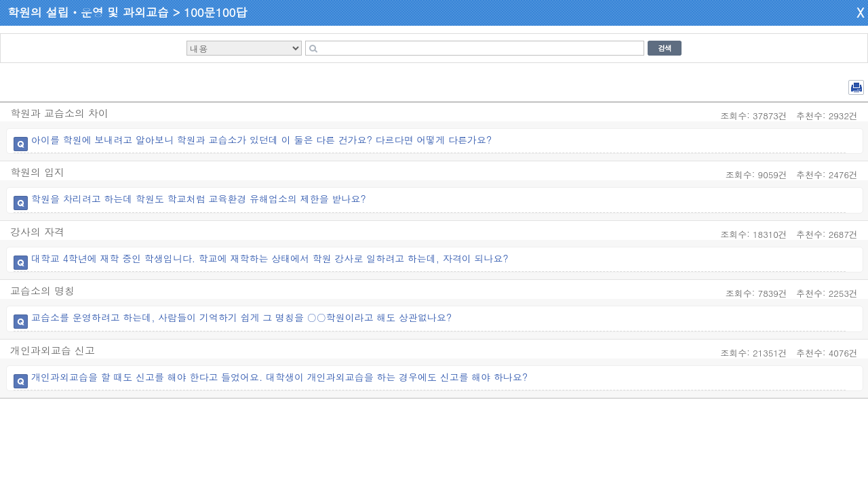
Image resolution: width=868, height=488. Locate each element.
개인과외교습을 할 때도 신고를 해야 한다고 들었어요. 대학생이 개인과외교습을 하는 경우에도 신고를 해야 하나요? (279, 377)
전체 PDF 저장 (856, 87)
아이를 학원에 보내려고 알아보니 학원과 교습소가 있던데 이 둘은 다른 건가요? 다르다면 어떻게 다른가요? (261, 140)
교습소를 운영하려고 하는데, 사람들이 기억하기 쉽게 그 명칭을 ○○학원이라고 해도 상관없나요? (241, 317)
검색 (665, 48)
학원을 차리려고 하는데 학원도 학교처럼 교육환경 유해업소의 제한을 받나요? (199, 199)
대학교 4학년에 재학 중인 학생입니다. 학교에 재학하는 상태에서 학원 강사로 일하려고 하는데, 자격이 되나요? (270, 258)
